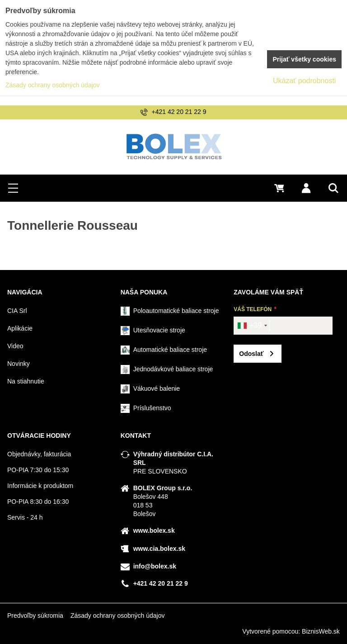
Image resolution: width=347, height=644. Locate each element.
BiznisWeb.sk (321, 631)
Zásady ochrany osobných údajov (118, 616)
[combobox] (252, 326)
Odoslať (251, 354)
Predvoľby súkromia (35, 616)
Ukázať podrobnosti (304, 81)
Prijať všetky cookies (304, 59)
